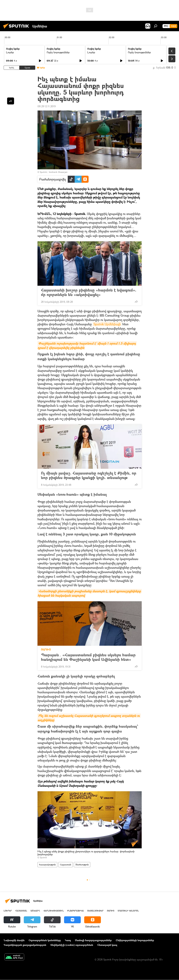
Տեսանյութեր (95, 911)
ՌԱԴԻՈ (46, 650)
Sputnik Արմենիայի (107, 324)
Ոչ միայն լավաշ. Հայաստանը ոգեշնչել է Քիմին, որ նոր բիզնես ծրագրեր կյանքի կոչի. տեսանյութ (89, 475)
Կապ (68, 940)
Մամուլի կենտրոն (128, 911)
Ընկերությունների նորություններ (135, 940)
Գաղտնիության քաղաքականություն (25, 945)
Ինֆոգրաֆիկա (75, 911)
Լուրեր (10, 52)
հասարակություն (47, 865)
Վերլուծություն (54, 911)
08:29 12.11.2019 (47, 106)
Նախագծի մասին (14, 940)
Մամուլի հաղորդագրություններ (93, 940)
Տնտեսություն (82, 865)
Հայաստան (66, 865)
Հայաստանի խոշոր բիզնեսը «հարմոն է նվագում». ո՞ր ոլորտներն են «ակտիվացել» (89, 292)
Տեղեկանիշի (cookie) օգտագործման (72, 945)
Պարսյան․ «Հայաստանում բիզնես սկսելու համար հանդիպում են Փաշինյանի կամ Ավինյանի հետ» (89, 657)
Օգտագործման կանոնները (45, 940)
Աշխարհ (35, 911)
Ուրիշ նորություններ (58, 52)
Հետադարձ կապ (107, 945)
